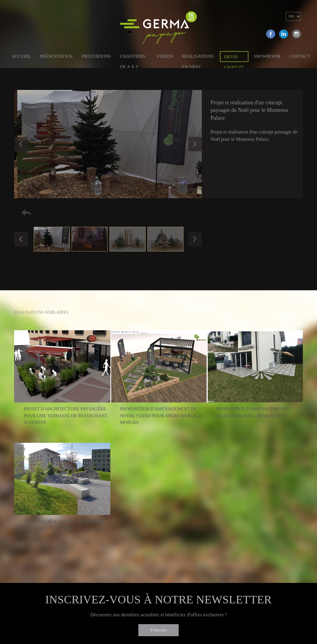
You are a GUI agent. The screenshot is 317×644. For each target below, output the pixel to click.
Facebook (271, 34)
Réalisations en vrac (198, 57)
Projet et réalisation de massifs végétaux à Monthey (64, 525)
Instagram (297, 34)
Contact (300, 56)
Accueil (21, 56)
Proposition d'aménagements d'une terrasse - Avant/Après (252, 412)
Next (195, 144)
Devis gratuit (234, 58)
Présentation (56, 56)
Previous (21, 144)
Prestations (96, 56)
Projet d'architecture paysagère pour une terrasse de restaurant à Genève (66, 416)
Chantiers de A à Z (133, 57)
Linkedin (284, 34)
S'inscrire (158, 630)
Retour (26, 213)
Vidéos (165, 56)
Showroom (267, 56)
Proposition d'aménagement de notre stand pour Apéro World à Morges (161, 416)
